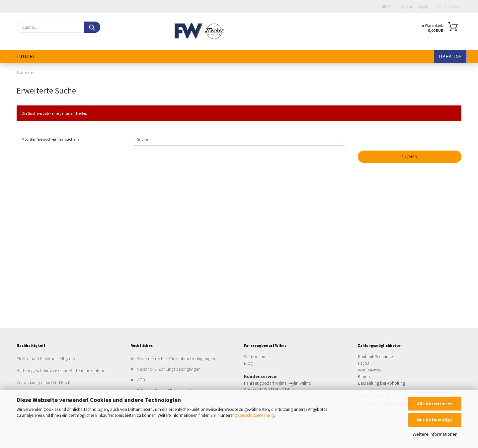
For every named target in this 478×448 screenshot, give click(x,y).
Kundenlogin (415, 6)
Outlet (26, 57)
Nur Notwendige (435, 420)
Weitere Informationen (435, 434)
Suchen (409, 157)
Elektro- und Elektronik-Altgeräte (46, 358)
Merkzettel (450, 6)
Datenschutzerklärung (254, 415)
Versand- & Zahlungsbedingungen (169, 369)
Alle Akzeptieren (435, 404)
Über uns (450, 57)
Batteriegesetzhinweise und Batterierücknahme (61, 370)
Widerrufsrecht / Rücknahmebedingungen (176, 358)
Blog (248, 363)
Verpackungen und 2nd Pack (43, 382)
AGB (141, 380)
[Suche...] (92, 27)
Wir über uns (256, 356)
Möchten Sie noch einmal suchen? (50, 139)
